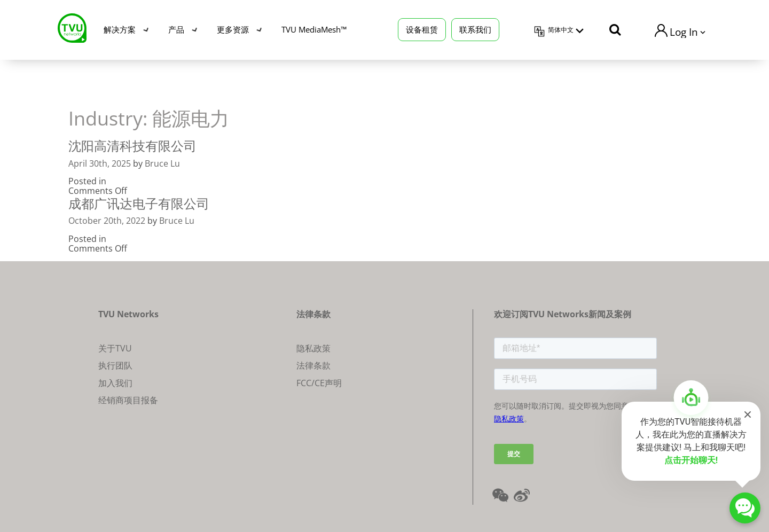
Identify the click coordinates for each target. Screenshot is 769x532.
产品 (176, 29)
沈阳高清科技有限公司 (132, 146)
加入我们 (115, 383)
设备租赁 (422, 29)
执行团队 (115, 365)
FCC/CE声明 (319, 383)
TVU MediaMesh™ (314, 29)
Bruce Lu (162, 163)
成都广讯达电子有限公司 (139, 203)
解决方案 (120, 29)
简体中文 (561, 30)
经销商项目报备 (128, 400)
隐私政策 (313, 348)
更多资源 (233, 29)
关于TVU (115, 348)
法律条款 (313, 365)
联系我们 (475, 29)
